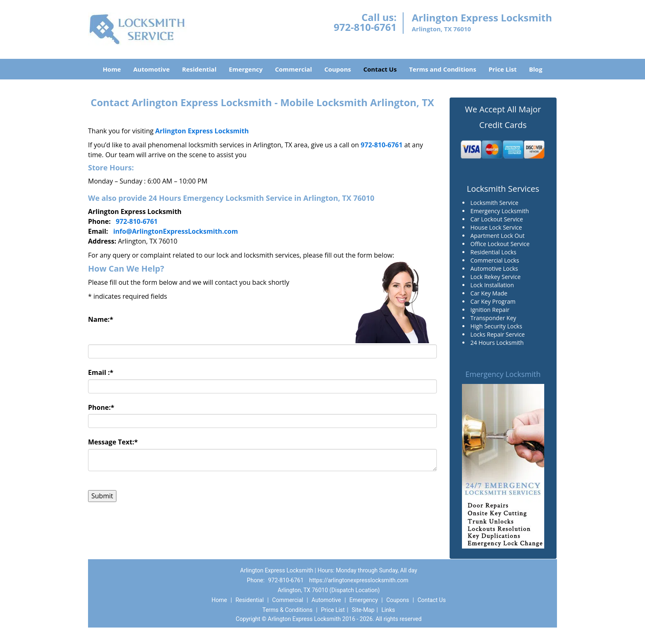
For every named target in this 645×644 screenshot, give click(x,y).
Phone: (101, 407)
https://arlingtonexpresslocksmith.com (359, 580)
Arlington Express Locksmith (202, 131)
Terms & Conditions (288, 610)
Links (388, 610)
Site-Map (363, 610)
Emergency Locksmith (503, 374)
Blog (536, 69)
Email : (101, 372)
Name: (101, 319)
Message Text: (113, 442)
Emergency (246, 69)
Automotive (152, 69)
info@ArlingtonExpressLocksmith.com (175, 231)
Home (112, 69)
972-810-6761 (365, 27)
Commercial (294, 69)
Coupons (338, 69)
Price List (503, 69)
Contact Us (380, 69)
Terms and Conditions (442, 69)
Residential (200, 69)
